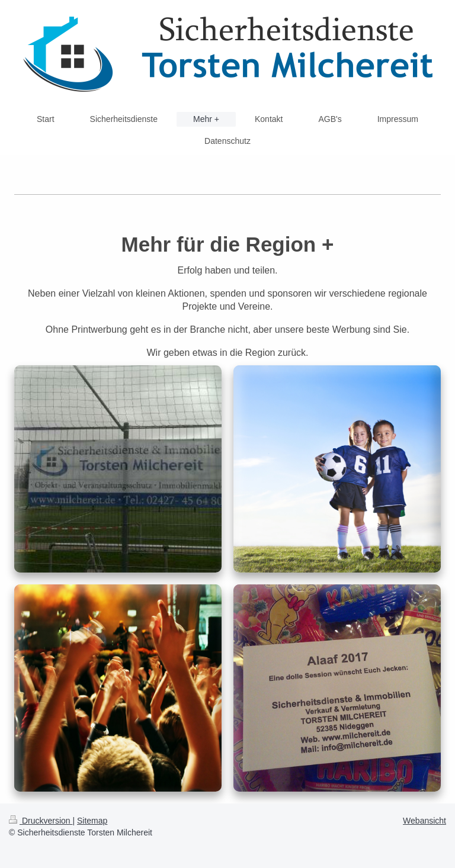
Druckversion (41, 821)
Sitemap (92, 821)
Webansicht (424, 821)
